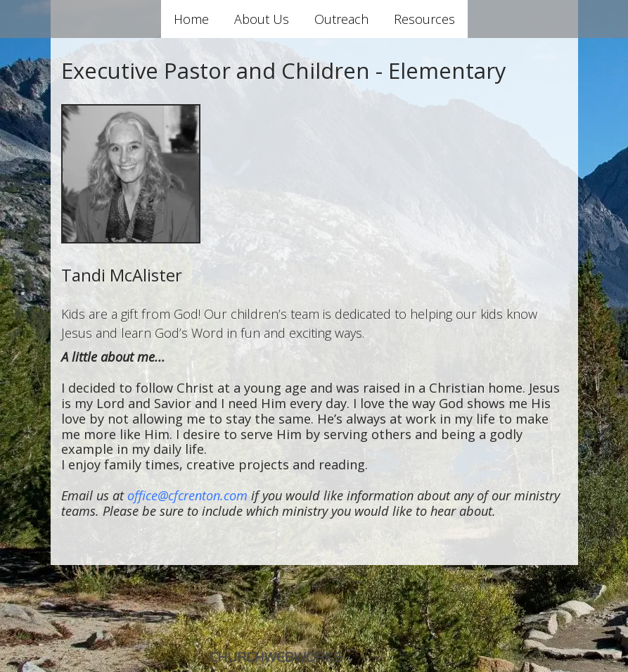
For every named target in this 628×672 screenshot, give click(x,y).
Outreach (341, 19)
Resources (424, 19)
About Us (262, 19)
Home (191, 19)
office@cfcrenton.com (187, 495)
